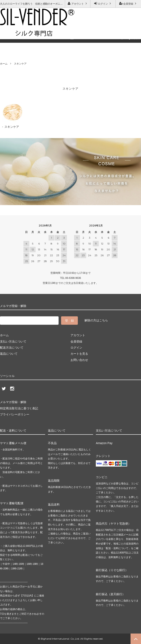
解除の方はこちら (96, 320)
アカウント (78, 3)
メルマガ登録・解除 (62, 33)
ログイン (103, 3)
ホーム (4, 64)
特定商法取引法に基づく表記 (19, 408)
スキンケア (20, 64)
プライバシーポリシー (15, 414)
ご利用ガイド (9, 33)
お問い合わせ (33, 33)
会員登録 (128, 3)
